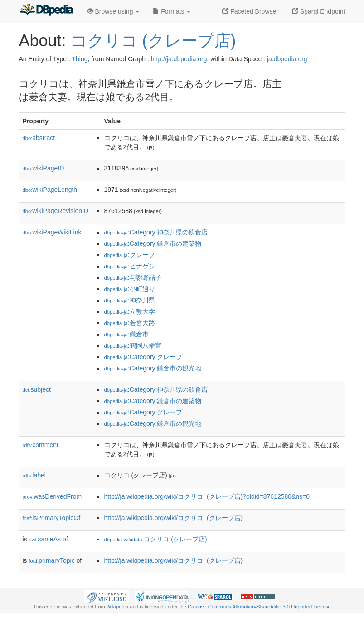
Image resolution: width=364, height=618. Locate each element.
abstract (39, 138)
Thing (80, 59)
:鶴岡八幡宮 (133, 345)
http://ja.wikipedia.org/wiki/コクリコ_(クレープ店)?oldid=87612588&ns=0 (207, 496)
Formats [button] (172, 11)
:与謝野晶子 (133, 277)
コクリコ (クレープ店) (153, 41)
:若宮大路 (130, 323)
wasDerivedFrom (52, 496)
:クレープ (130, 255)
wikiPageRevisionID (56, 211)
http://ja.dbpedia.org (179, 59)
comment (41, 445)
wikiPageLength (50, 190)
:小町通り (130, 289)
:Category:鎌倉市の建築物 (153, 243)
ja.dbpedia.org (287, 59)
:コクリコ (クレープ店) (156, 539)
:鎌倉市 (126, 334)
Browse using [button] (113, 11)
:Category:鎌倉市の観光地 (153, 368)
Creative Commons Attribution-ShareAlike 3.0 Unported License (259, 607)
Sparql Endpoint (319, 11)
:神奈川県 (130, 300)
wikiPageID (44, 168)
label (34, 475)
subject (37, 389)
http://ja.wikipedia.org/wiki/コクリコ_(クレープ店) (174, 518)
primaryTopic (52, 560)
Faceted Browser (250, 11)
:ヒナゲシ (130, 266)
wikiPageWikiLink (52, 232)
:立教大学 (130, 311)
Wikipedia (118, 607)
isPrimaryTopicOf (52, 518)
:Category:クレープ (143, 357)
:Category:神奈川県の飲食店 (156, 232)
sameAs (45, 539)
